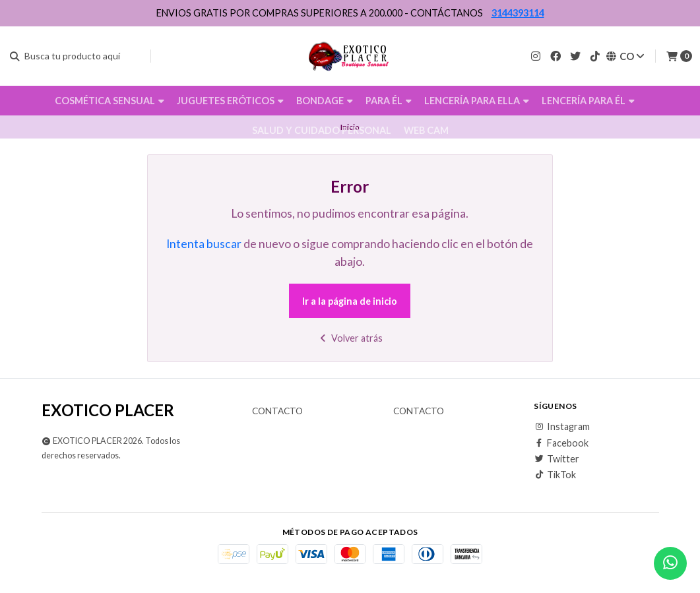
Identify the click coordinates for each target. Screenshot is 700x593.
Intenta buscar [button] (204, 244)
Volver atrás (350, 338)
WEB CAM (426, 130)
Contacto (277, 412)
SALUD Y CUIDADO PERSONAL (322, 130)
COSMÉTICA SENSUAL (110, 101)
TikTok (555, 475)
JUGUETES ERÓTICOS (230, 101)
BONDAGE (325, 101)
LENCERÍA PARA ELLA (477, 101)
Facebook (561, 443)
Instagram (562, 427)
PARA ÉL (389, 101)
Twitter (557, 459)
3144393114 (518, 13)
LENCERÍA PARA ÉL (588, 101)
